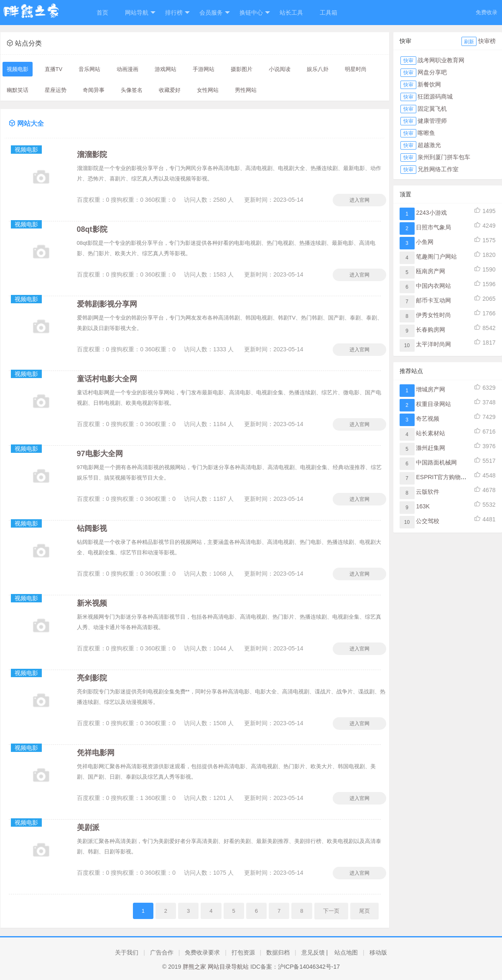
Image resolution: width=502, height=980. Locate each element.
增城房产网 (431, 389)
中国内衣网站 (433, 286)
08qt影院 (92, 229)
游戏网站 (166, 69)
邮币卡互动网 (433, 300)
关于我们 (127, 952)
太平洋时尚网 (433, 344)
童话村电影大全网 (107, 379)
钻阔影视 (92, 528)
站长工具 (291, 13)
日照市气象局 (433, 227)
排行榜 (177, 13)
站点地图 (346, 952)
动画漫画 (127, 69)
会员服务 (215, 13)
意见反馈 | (315, 952)
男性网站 (246, 90)
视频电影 (18, 69)
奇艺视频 (428, 419)
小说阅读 (280, 69)
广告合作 (162, 952)
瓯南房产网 (431, 271)
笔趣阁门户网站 (436, 256)
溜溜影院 (92, 155)
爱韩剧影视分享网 (107, 304)
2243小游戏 (431, 213)
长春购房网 (431, 330)
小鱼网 (425, 242)
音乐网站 (89, 69)
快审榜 (487, 41)
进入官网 (359, 200)
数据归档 (278, 952)
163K (423, 506)
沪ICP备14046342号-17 (309, 967)
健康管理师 (432, 121)
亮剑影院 (92, 678)
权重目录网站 (433, 404)
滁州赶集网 (431, 448)
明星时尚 (356, 69)
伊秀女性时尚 (433, 315)
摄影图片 (242, 69)
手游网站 (204, 69)
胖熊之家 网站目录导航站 (216, 967)
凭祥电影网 (96, 753)
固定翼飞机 (432, 109)
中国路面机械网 (436, 462)
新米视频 (92, 603)
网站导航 (140, 13)
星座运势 (56, 90)
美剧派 (88, 828)
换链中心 (255, 13)
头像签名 (132, 90)
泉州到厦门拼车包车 (444, 157)
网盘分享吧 (432, 72)
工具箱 (329, 13)
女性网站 (208, 90)
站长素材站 (431, 433)
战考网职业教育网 (441, 60)
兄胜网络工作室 (438, 169)
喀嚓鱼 (426, 133)
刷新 (469, 42)
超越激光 (429, 145)
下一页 (331, 911)
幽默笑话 (18, 90)
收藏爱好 (170, 90)
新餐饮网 (429, 84)
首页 (102, 13)
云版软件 (428, 492)
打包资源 (243, 952)
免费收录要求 (202, 952)
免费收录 (487, 12)
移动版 (378, 952)
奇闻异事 (94, 90)
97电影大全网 (100, 454)
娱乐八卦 (318, 69)
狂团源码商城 (435, 96)
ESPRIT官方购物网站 (444, 477)
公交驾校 (428, 521)
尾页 (364, 911)
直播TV (54, 69)
